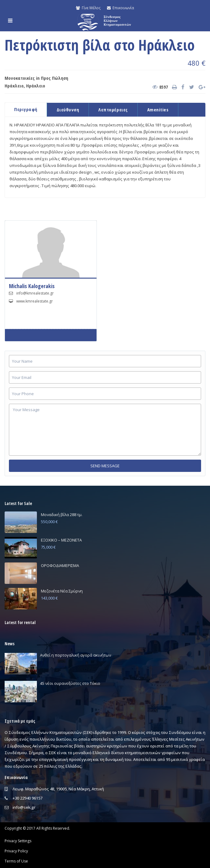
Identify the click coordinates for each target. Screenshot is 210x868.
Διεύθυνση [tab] (68, 110)
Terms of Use (16, 861)
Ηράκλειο (14, 86)
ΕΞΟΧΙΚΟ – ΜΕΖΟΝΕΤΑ (61, 540)
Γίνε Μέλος (88, 8)
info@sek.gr (24, 807)
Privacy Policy (16, 851)
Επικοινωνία (120, 8)
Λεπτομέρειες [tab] (113, 110)
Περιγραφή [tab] (26, 109)
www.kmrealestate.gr (35, 301)
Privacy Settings (18, 841)
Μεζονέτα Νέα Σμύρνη (62, 591)
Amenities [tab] (158, 110)
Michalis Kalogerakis (32, 286)
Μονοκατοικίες (20, 78)
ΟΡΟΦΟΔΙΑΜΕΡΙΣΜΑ (60, 565)
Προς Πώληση (55, 78)
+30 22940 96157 (28, 798)
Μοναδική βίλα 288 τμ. (62, 515)
